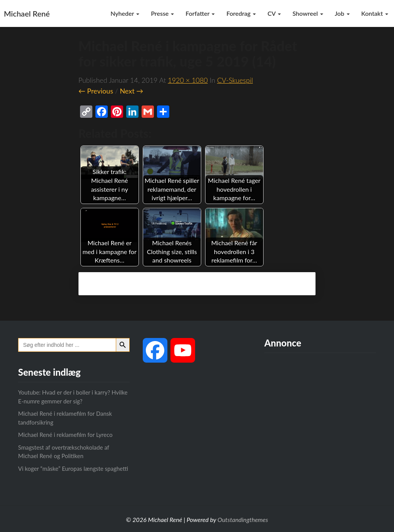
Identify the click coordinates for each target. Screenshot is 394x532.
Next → (131, 91)
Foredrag (241, 13)
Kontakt (375, 13)
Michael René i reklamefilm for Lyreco (65, 435)
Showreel (308, 13)
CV (274, 13)
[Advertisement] (320, 422)
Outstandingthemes (243, 519)
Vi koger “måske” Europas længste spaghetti (73, 468)
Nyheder (125, 13)
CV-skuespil (235, 80)
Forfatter (200, 13)
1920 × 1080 (188, 80)
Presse (162, 13)
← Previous (96, 91)
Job (342, 13)
